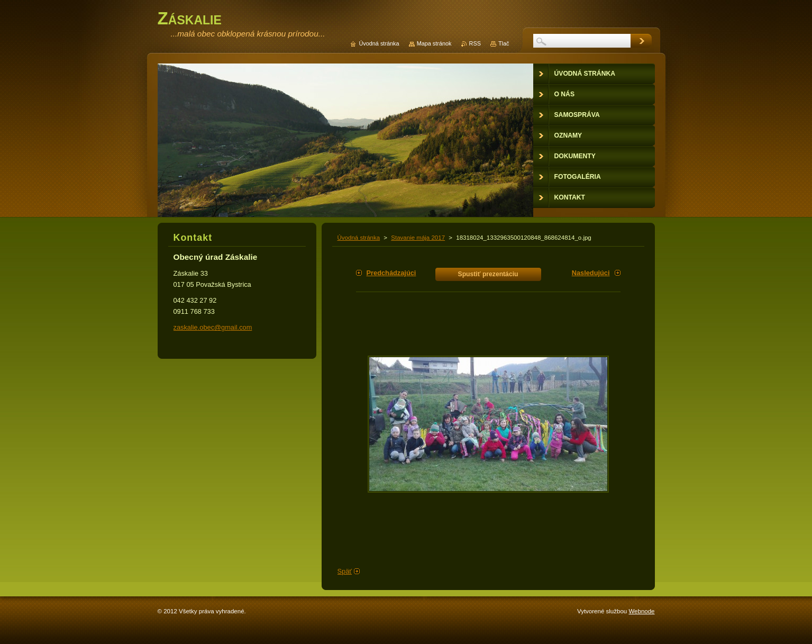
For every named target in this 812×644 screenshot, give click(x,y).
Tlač (504, 43)
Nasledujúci (591, 273)
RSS (475, 43)
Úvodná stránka (359, 238)
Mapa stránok (434, 43)
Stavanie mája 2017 (418, 238)
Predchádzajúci (391, 273)
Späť (345, 571)
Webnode (641, 611)
